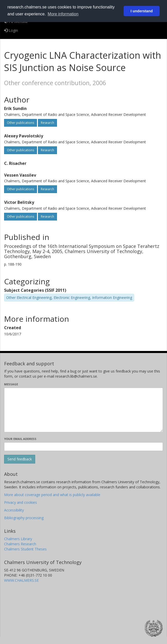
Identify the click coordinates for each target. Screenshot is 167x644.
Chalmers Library (18, 539)
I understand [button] (142, 11)
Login (11, 30)
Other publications (21, 123)
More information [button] (63, 14)
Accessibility (14, 510)
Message (11, 384)
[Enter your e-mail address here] (83, 447)
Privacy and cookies (21, 502)
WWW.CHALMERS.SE (21, 580)
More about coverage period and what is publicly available (52, 495)
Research (47, 123)
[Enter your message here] (83, 410)
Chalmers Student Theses (25, 549)
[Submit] (20, 459)
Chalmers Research (20, 544)
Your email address (20, 439)
